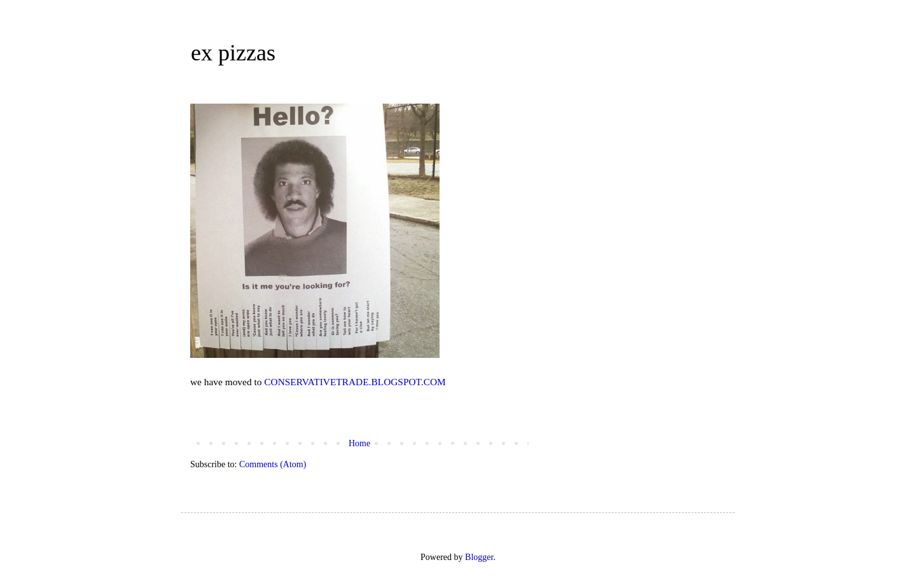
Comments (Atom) (273, 464)
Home (359, 443)
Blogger (479, 557)
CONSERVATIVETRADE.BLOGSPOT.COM (355, 382)
